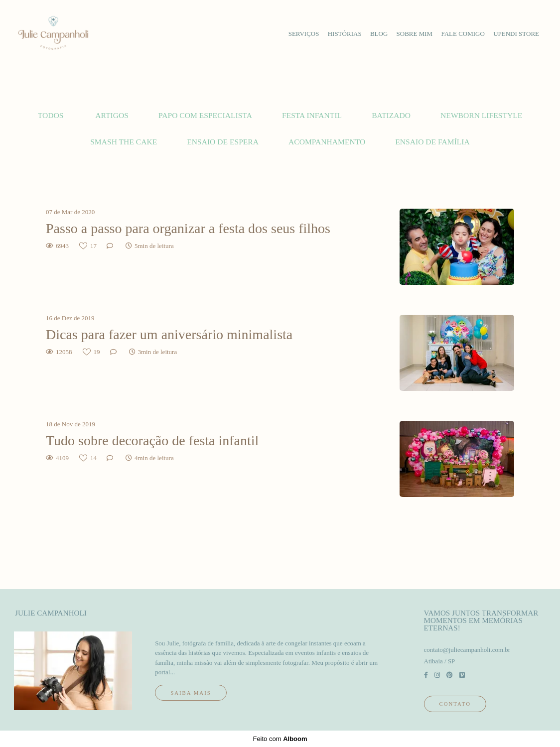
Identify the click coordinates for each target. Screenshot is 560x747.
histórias (345, 34)
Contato (455, 704)
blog (379, 34)
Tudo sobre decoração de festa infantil (152, 440)
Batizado (391, 115)
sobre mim (415, 34)
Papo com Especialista (205, 115)
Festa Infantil (312, 115)
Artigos (112, 115)
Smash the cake (124, 142)
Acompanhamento (327, 142)
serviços (304, 34)
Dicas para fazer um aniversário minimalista (169, 334)
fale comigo (463, 34)
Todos (51, 115)
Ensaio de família (432, 142)
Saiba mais (191, 693)
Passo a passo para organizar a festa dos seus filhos (188, 228)
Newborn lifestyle (481, 115)
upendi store (516, 34)
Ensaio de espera (223, 142)
